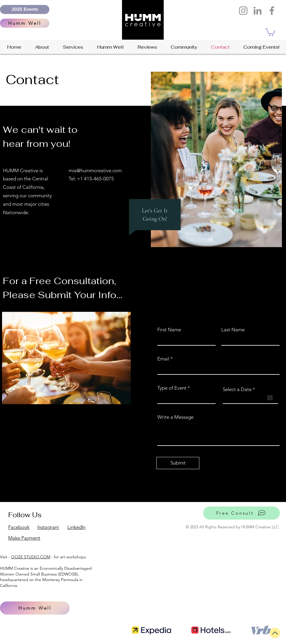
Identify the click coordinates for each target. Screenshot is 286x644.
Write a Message (175, 417)
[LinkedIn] (258, 11)
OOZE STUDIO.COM (31, 557)
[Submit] (178, 463)
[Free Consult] (241, 513)
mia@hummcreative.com (95, 170)
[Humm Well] (25, 23)
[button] (270, 32)
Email (163, 359)
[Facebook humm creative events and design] (272, 11)
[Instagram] (243, 11)
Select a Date (240, 389)
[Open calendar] (270, 398)
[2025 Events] (25, 9)
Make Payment (24, 538)
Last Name (233, 330)
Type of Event (172, 388)
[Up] (275, 633)
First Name (169, 330)
